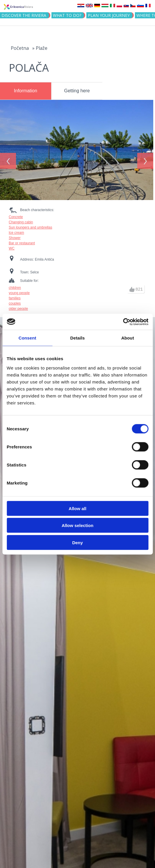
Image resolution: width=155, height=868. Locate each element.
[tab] (26, 91)
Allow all (77, 508)
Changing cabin (21, 220)
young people (19, 290)
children (15, 285)
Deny (77, 542)
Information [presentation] (26, 91)
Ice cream (16, 230)
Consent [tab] (27, 338)
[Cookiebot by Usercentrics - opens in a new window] (123, 322)
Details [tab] (78, 338)
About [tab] (128, 338)
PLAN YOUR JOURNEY (109, 15)
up (132, 287)
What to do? (67, 15)
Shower (15, 235)
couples (15, 301)
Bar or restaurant (22, 241)
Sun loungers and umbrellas (30, 225)
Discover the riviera (24, 15)
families (15, 296)
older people (18, 306)
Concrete (16, 214)
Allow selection (77, 525)
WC (12, 246)
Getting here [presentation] (77, 91)
